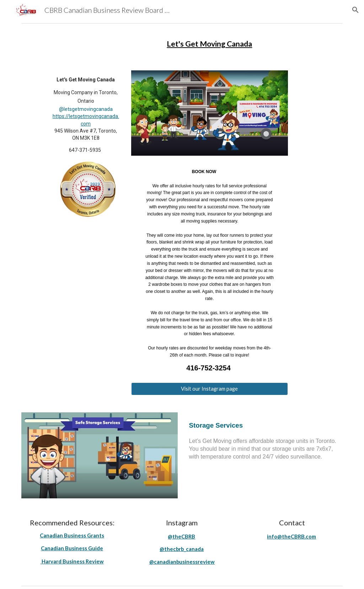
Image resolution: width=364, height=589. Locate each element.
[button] (355, 10)
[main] (209, 44)
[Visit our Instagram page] (210, 389)
